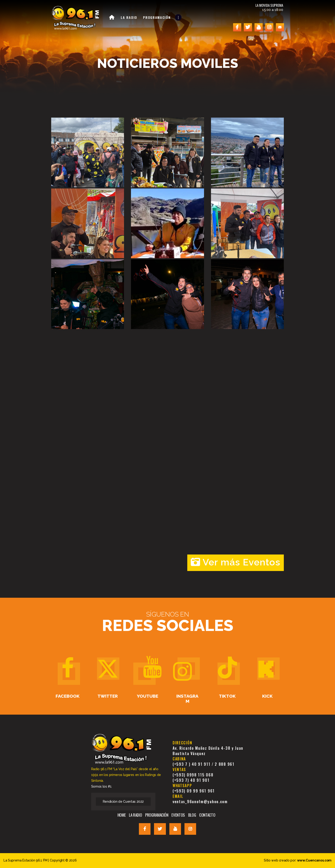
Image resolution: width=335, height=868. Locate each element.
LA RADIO (135, 815)
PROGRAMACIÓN (157, 815)
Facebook (68, 696)
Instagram (187, 699)
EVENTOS (178, 815)
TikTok (227, 696)
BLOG (192, 815)
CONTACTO (207, 815)
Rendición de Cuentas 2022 (123, 802)
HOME (122, 815)
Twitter (108, 696)
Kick (267, 696)
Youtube (147, 696)
